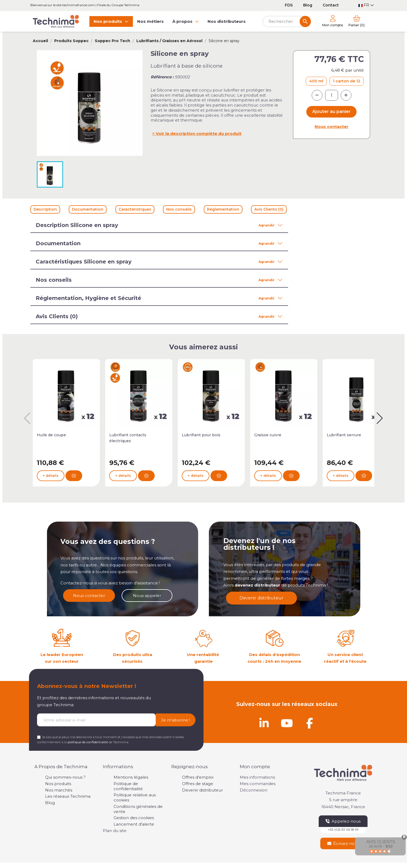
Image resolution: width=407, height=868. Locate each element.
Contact (331, 5)
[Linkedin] (264, 723)
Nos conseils (179, 209)
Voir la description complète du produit (199, 133)
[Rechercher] (287, 22)
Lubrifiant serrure (344, 435)
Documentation (88, 209)
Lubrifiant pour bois (201, 435)
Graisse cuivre (268, 435)
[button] (380, 418)
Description (45, 209)
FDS (289, 5)
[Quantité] (332, 95)
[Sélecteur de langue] (366, 5)
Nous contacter (332, 127)
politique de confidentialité (88, 742)
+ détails (51, 476)
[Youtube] (287, 723)
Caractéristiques (135, 209)
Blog (308, 5)
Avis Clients (381, 842)
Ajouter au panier (331, 111)
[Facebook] (310, 723)
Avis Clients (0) (269, 209)
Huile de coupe (51, 435)
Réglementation (223, 209)
